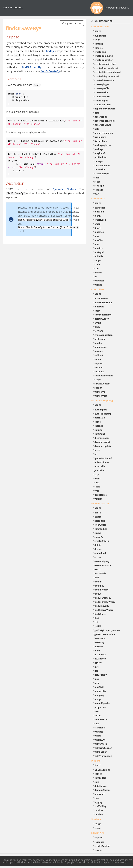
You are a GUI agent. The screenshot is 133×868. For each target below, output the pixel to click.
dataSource (101, 786)
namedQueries (102, 703)
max (97, 236)
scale (97, 264)
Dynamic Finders (64, 189)
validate (99, 732)
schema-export (103, 173)
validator (99, 281)
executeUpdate (103, 565)
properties (100, 707)
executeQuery (102, 561)
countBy (99, 537)
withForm (100, 392)
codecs (98, 774)
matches (99, 232)
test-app (99, 190)
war (97, 194)
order (97, 479)
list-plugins (100, 137)
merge (98, 699)
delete (98, 545)
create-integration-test (107, 76)
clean (97, 40)
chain (97, 311)
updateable (101, 495)
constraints (101, 529)
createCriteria (102, 541)
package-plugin (103, 145)
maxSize (99, 240)
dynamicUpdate (103, 446)
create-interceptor (104, 80)
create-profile (102, 88)
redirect (99, 355)
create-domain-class (105, 64)
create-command (104, 56)
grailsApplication (104, 335)
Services (96, 819)
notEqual (99, 252)
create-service (102, 96)
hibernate (100, 794)
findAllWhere (102, 590)
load (97, 679)
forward (99, 331)
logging (98, 802)
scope (98, 380)
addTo (98, 513)
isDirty (98, 663)
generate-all (101, 117)
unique (98, 273)
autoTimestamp (103, 414)
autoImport (101, 410)
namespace (101, 347)
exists (98, 569)
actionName (101, 298)
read (97, 711)
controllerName (103, 315)
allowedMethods (103, 302)
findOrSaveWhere (104, 610)
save (97, 723)
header (98, 343)
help (97, 129)
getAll (98, 626)
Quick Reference (102, 21)
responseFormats (104, 376)
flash (97, 327)
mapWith (99, 687)
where (98, 736)
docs (97, 113)
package (99, 149)
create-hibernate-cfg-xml (108, 72)
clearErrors (100, 525)
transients (100, 728)
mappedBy (100, 691)
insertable (100, 466)
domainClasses (102, 790)
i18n (97, 798)
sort (97, 483)
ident (97, 651)
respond (99, 367)
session (98, 388)
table (97, 487)
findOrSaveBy (102, 606)
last (96, 667)
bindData (99, 307)
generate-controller (105, 121)
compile (99, 44)
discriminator (102, 438)
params (99, 351)
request (99, 363)
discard (98, 549)
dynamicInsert (102, 442)
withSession (101, 752)
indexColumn (102, 462)
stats (97, 182)
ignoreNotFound (103, 458)
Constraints (98, 198)
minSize (99, 248)
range (98, 260)
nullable (99, 256)
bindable (99, 212)
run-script (100, 169)
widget (98, 285)
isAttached (100, 659)
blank (98, 216)
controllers (100, 778)
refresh (98, 715)
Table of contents (13, 7)
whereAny (100, 740)
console (99, 48)
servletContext (102, 384)
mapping (99, 695)
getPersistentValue (105, 634)
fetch (97, 450)
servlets (99, 814)
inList (98, 228)
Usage (98, 31)
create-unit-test (103, 105)
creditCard (100, 220)
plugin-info (100, 153)
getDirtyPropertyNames (107, 630)
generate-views (103, 125)
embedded (100, 553)
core (97, 782)
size (97, 268)
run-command (102, 165)
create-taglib (101, 101)
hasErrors (100, 339)
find (97, 577)
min (97, 244)
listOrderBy (101, 675)
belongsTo (100, 521)
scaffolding (100, 806)
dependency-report (105, 109)
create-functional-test (106, 68)
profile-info (100, 157)
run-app (99, 161)
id (96, 454)
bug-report (100, 36)
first (97, 618)
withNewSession (103, 748)
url (96, 276)
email (98, 224)
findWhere (100, 614)
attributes (100, 208)
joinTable (99, 470)
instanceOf (100, 655)
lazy (97, 474)
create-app (100, 52)
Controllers (98, 289)
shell (97, 178)
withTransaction (103, 756)
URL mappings (102, 770)
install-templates (104, 133)
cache (98, 422)
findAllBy (99, 586)
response (99, 371)
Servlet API (98, 833)
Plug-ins (96, 761)
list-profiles (101, 141)
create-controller (104, 60)
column (99, 430)
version (98, 499)
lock (97, 683)
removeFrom (101, 719)
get (96, 622)
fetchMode (100, 573)
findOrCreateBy (32, 67)
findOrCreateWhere (105, 602)
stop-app (99, 186)
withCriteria (101, 744)
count (98, 533)
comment (100, 434)
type (97, 491)
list (96, 671)
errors (98, 323)
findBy (50, 51)
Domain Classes (100, 503)
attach (98, 517)
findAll (98, 582)
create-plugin (102, 84)
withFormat (101, 396)
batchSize (100, 418)
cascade (99, 426)
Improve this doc (72, 23)
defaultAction (102, 319)
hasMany (99, 642)
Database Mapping (102, 400)
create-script (101, 92)
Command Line (100, 26)
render (98, 359)
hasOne (99, 646)
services (99, 810)
